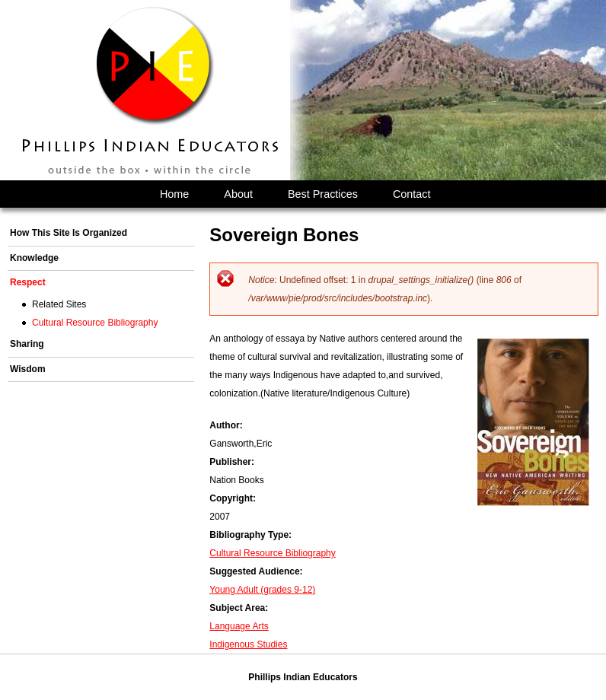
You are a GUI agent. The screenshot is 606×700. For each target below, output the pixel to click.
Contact (412, 194)
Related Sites (59, 304)
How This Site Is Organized (69, 233)
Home (174, 194)
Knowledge (34, 258)
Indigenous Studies (248, 644)
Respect (28, 282)
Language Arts (239, 626)
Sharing (27, 344)
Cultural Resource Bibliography (272, 553)
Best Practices (323, 194)
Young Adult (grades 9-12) (262, 590)
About (238, 194)
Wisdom (28, 369)
